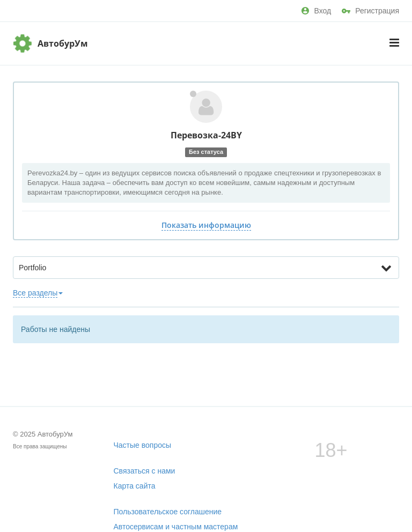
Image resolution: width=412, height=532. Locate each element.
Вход (316, 11)
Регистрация (370, 11)
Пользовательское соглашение (168, 512)
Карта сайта (135, 486)
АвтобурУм (63, 43)
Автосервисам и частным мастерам (176, 527)
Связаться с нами (145, 471)
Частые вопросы (143, 445)
